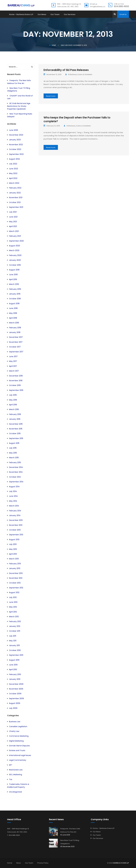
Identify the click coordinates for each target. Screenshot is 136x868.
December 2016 (16, 376)
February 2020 (15, 255)
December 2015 (16, 424)
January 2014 (15, 515)
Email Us (123, 14)
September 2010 (16, 655)
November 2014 (16, 472)
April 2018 (13, 318)
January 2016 (15, 419)
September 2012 (16, 588)
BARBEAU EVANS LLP (121, 863)
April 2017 (13, 366)
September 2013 (16, 535)
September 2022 (16, 154)
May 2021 (13, 222)
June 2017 (13, 356)
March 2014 (14, 506)
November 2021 (16, 197)
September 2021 (16, 207)
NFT (11, 765)
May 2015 (13, 453)
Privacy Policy (43, 863)
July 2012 (13, 597)
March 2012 (14, 617)
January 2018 (15, 332)
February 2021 (15, 236)
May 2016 (13, 400)
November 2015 (16, 429)
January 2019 (15, 294)
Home (52, 45)
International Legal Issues (20, 755)
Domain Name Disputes (19, 746)
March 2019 (14, 284)
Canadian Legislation (18, 726)
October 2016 (15, 385)
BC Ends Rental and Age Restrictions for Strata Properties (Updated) (19, 106)
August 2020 (15, 246)
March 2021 (14, 231)
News (19, 863)
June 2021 (13, 217)
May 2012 (13, 607)
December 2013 (16, 520)
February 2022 (15, 188)
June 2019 (13, 275)
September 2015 (16, 438)
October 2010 (15, 650)
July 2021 (13, 212)
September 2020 (16, 241)
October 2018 (15, 299)
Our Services (70, 15)
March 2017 (14, 371)
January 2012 (15, 626)
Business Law (15, 722)
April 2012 (13, 612)
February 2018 (15, 328)
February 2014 (15, 511)
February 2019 (15, 289)
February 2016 (15, 414)
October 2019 (15, 265)
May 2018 (13, 313)
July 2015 (13, 448)
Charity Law (14, 731)
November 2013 (16, 525)
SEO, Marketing (16, 775)
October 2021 (15, 202)
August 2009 (15, 703)
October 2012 (15, 583)
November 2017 (16, 342)
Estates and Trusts (17, 750)
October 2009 (15, 694)
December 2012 (16, 573)
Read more (51, 96)
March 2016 (14, 409)
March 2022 (14, 183)
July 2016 (13, 395)
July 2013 (13, 544)
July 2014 (13, 491)
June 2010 (13, 665)
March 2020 (14, 250)
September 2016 (16, 390)
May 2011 (13, 641)
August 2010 (14, 660)
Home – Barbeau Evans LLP (21, 15)
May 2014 (13, 501)
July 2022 (13, 164)
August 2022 (14, 159)
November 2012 (16, 578)
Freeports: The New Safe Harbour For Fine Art (70, 830)
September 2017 (16, 352)
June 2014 (13, 496)
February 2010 (15, 674)
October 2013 (15, 530)
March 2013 (14, 559)
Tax (11, 779)
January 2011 (14, 645)
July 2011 (13, 636)
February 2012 (15, 621)
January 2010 (15, 679)
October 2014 (15, 477)
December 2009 (16, 684)
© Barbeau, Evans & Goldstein (79, 74)
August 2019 (14, 270)
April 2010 (13, 670)
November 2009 (16, 689)
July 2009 (13, 708)
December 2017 (16, 337)
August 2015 (14, 443)
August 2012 (14, 592)
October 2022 (15, 149)
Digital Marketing (16, 741)
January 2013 (15, 568)
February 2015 (15, 462)
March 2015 (14, 458)
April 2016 (13, 405)
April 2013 (13, 554)
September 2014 (16, 482)
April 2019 (13, 279)
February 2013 (15, 564)
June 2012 (13, 602)
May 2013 (13, 549)
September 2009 (16, 698)
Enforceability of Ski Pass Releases (66, 70)
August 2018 (14, 304)
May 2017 (13, 361)
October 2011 (15, 631)
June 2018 (13, 308)
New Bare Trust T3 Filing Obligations (70, 842)
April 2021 (13, 226)
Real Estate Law (16, 770)
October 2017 (15, 347)
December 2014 (16, 467)
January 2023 (15, 140)
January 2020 (15, 260)
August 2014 (14, 487)
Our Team (55, 15)
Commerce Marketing (19, 736)
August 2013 (14, 540)
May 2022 (13, 173)
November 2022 (16, 145)
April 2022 (13, 178)
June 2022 (13, 169)
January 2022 (15, 193)
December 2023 (16, 135)
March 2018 (14, 323)
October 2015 (15, 433)
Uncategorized (15, 792)
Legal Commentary (18, 760)
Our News (42, 15)
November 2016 (16, 381)
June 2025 (13, 130)
